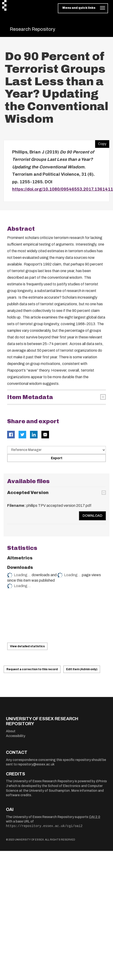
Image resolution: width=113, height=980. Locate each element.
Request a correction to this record (32, 669)
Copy (101, 143)
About (11, 731)
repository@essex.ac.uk (36, 764)
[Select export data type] (56, 450)
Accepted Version (28, 493)
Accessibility (16, 736)
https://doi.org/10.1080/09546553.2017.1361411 (63, 189)
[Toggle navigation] (83, 8)
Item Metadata (30, 397)
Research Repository (32, 29)
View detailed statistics (27, 646)
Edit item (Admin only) (82, 669)
